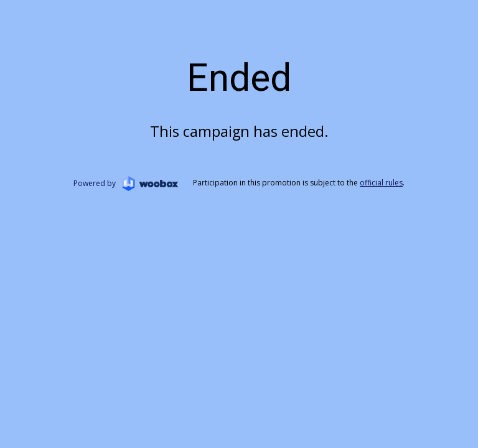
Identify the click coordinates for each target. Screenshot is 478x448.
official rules (381, 183)
